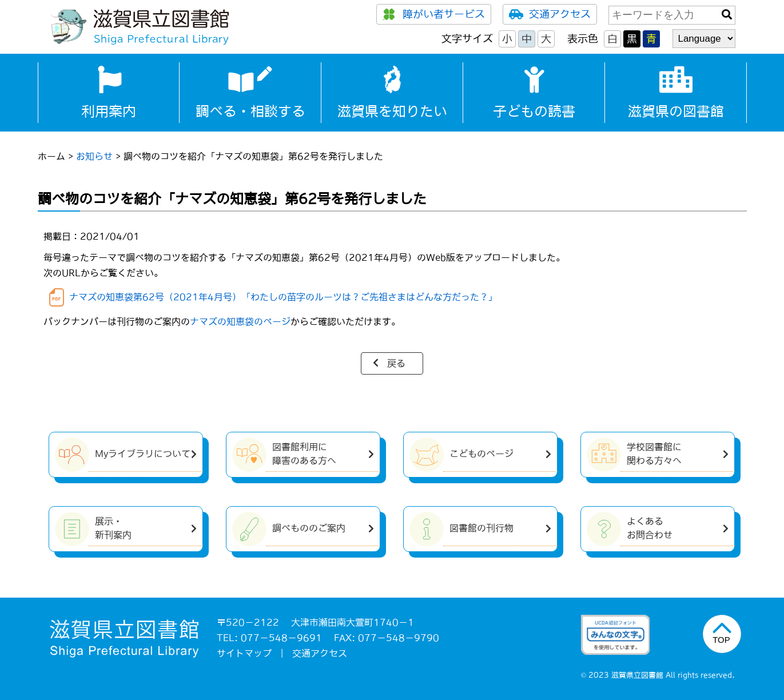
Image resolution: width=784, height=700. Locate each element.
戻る (396, 363)
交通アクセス (550, 14)
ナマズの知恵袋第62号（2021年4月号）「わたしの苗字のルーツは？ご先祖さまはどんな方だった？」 (283, 297)
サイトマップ (244, 653)
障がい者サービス (434, 14)
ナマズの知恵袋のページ (240, 321)
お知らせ (94, 156)
